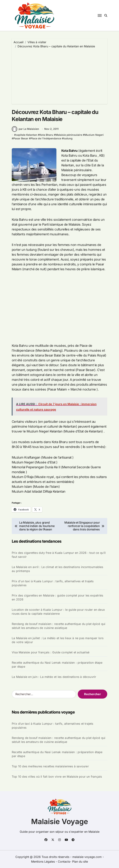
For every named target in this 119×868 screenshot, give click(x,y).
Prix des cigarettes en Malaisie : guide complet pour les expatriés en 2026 (57, 597)
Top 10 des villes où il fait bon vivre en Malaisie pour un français (57, 777)
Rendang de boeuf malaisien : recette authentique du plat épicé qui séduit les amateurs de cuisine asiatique (59, 626)
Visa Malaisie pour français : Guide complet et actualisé (51, 652)
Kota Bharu (46, 135)
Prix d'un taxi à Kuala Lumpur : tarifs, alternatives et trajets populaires (53, 583)
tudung (68, 138)
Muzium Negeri (94, 135)
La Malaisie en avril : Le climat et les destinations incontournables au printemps (58, 569)
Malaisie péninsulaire (69, 135)
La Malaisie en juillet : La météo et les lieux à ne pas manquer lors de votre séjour (58, 640)
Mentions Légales (43, 862)
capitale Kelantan (26, 135)
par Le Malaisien (25, 129)
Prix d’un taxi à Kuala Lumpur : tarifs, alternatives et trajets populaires (53, 726)
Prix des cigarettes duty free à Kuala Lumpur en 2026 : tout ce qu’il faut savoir (59, 555)
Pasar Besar (21, 138)
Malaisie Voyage (60, 821)
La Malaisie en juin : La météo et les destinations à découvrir (54, 677)
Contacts (64, 862)
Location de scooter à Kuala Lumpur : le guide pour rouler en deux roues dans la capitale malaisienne (58, 612)
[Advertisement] (60, 75)
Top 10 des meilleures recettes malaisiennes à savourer (50, 766)
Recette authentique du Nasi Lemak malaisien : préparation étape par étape (57, 665)
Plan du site (80, 862)
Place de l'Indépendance (46, 138)
